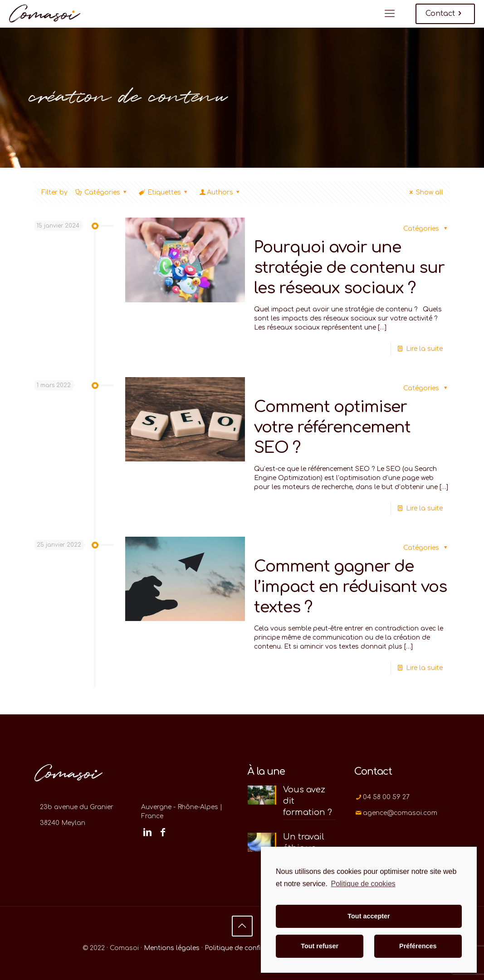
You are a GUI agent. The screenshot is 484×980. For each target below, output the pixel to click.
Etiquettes (164, 192)
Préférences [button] (418, 946)
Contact (445, 14)
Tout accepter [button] (369, 916)
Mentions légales (172, 948)
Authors (220, 192)
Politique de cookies (363, 884)
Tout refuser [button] (320, 946)
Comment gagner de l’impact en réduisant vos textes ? (350, 587)
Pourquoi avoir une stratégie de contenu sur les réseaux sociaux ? (349, 268)
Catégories (102, 192)
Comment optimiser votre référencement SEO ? (332, 427)
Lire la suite (424, 349)
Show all (425, 192)
